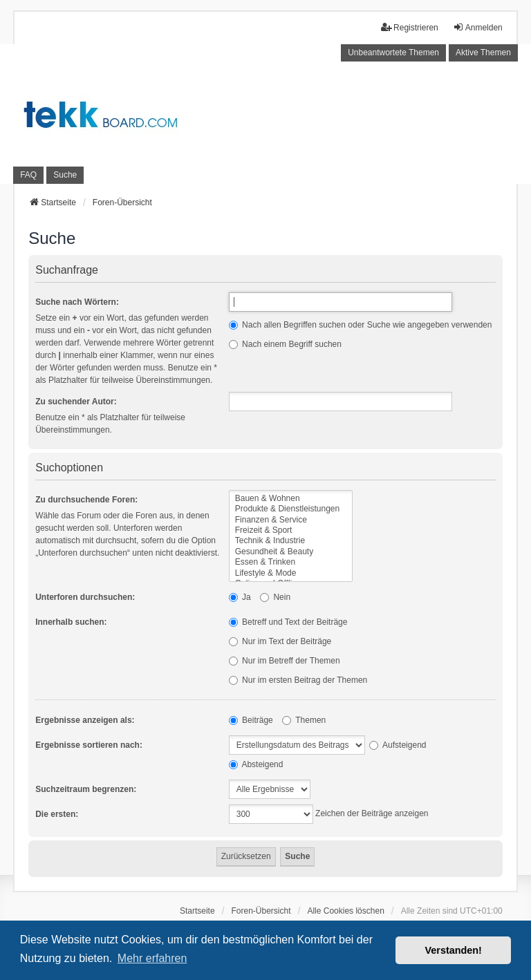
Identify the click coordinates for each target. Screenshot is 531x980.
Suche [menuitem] (65, 175)
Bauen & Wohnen (291, 499)
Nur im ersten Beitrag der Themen (298, 680)
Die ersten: (57, 814)
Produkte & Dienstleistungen (291, 509)
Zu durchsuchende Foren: (86, 500)
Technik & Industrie (291, 541)
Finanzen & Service (291, 520)
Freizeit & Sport (291, 530)
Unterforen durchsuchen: (85, 597)
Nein (275, 597)
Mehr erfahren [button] (152, 958)
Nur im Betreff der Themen (285, 661)
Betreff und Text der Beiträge (288, 622)
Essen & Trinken (291, 562)
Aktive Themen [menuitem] (483, 53)
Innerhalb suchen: (71, 622)
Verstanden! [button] (454, 950)
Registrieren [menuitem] (410, 27)
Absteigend (256, 764)
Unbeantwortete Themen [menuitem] (393, 53)
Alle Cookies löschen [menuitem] (345, 911)
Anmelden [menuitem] (478, 27)
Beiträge (251, 720)
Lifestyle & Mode (291, 573)
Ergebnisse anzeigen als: (85, 720)
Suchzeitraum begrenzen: (86, 789)
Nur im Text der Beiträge (280, 641)
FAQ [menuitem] (28, 175)
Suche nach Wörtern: (77, 302)
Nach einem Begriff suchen (285, 344)
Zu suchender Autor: (76, 402)
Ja (240, 597)
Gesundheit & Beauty (291, 552)
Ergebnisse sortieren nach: (89, 745)
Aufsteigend (398, 745)
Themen (304, 720)
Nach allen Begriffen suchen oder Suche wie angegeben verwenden (361, 325)
